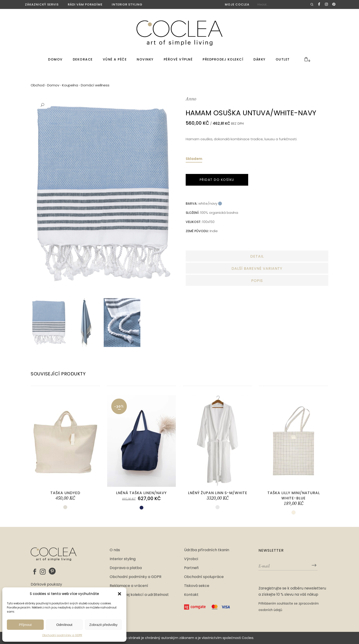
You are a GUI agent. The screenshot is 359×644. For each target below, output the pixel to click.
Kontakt (191, 595)
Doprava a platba (126, 568)
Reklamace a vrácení (129, 586)
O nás (115, 550)
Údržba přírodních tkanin (207, 550)
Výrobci (191, 559)
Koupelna (70, 85)
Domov (53, 85)
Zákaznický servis (42, 4)
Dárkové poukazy (46, 585)
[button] (120, 594)
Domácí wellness (95, 85)
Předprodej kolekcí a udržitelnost (139, 595)
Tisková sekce (197, 586)
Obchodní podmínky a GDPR (62, 635)
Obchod (38, 85)
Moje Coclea (237, 4)
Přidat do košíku (217, 180)
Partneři (191, 568)
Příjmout (25, 625)
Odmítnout (64, 625)
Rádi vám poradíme (85, 4)
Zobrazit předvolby (103, 625)
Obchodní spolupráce (204, 577)
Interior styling (127, 4)
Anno (191, 99)
